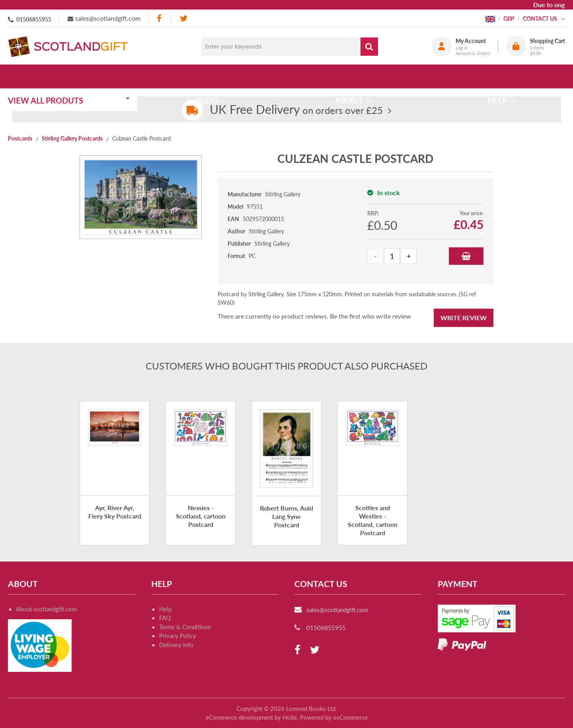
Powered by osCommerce (334, 717)
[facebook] (160, 19)
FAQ (165, 618)
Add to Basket (466, 256)
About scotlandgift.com (46, 609)
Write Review (464, 318)
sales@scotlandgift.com (108, 18)
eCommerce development (239, 717)
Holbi (290, 717)
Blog (212, 76)
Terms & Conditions (185, 627)
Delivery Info (176, 645)
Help (165, 609)
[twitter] (184, 19)
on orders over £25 (296, 110)
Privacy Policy (178, 636)
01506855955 (34, 19)
